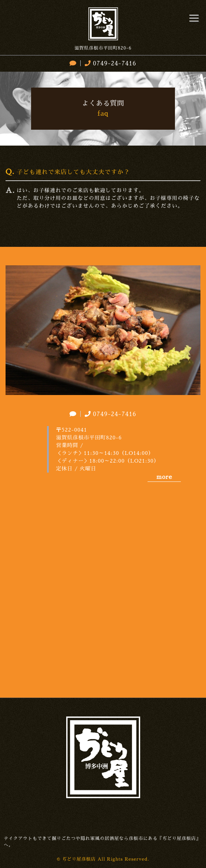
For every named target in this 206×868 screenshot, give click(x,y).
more (164, 477)
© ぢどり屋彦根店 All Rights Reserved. (103, 859)
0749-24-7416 (109, 64)
